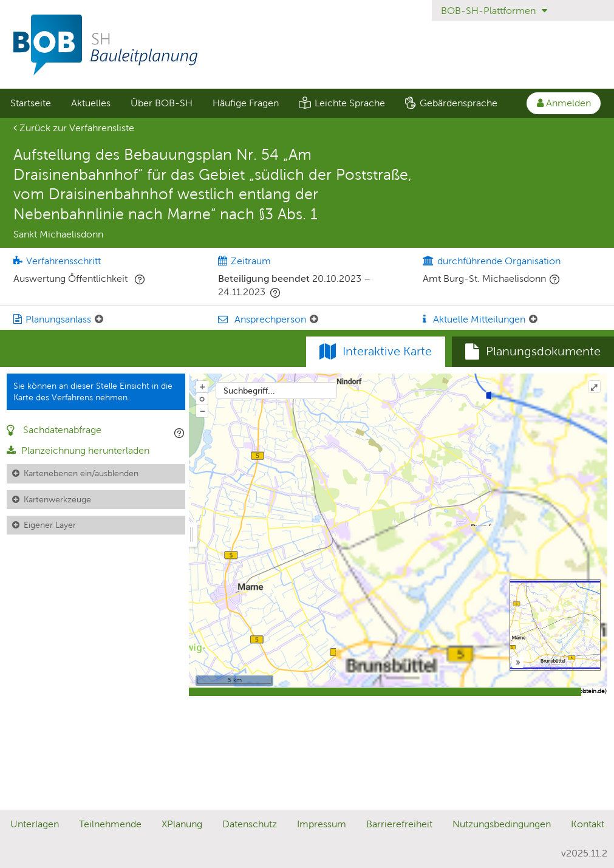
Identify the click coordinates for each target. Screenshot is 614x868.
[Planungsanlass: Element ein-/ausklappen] (99, 320)
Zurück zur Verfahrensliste (74, 128)
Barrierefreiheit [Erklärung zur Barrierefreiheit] (399, 824)
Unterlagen (35, 824)
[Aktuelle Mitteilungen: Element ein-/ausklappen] (533, 320)
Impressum (322, 824)
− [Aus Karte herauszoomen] (202, 411)
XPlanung (182, 824)
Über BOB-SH (162, 103)
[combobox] (276, 391)
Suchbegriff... (249, 391)
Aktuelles (91, 103)
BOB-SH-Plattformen (494, 11)
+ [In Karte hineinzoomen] (202, 386)
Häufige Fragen (246, 103)
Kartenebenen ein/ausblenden (81, 473)
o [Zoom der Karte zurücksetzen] (202, 398)
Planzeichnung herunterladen (78, 450)
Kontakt (588, 824)
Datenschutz (250, 824)
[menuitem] (30, 103)
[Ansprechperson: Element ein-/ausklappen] (314, 320)
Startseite (31, 103)
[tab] (533, 352)
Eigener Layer (50, 525)
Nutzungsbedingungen (502, 824)
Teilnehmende (110, 824)
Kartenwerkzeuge (57, 499)
